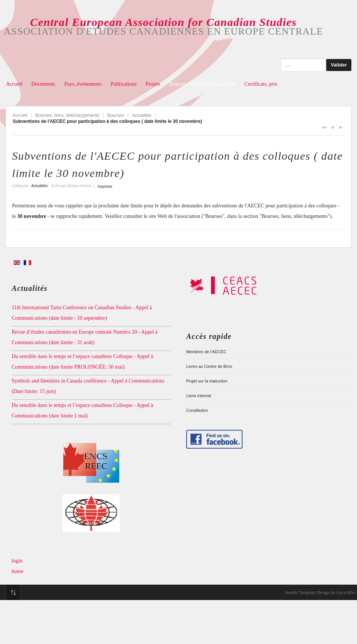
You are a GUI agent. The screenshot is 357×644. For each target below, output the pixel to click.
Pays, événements (83, 84)
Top (13, 593)
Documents (44, 84)
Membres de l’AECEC (206, 352)
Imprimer (105, 187)
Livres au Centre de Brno (209, 366)
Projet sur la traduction (207, 381)
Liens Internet (199, 396)
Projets (153, 84)
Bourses (116, 115)
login (17, 561)
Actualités (142, 115)
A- (341, 127)
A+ (324, 127)
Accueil (14, 84)
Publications (124, 84)
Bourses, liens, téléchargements (202, 84)
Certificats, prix (261, 84)
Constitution (197, 410)
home (17, 571)
